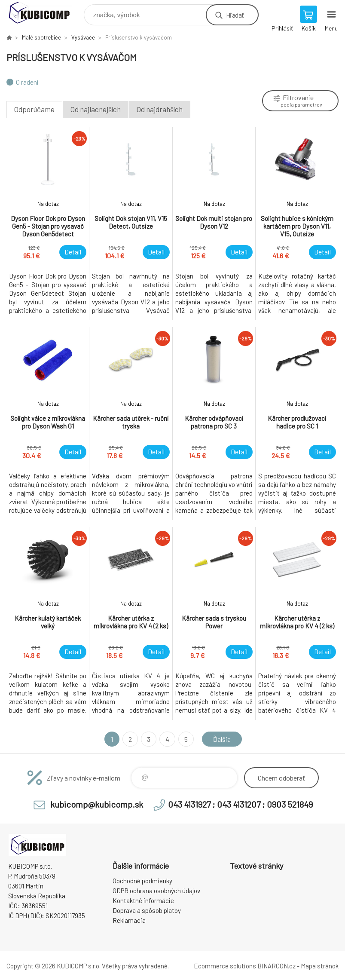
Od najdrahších (160, 109)
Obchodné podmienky (142, 881)
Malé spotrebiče (41, 37)
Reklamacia (129, 920)
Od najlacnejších (96, 109)
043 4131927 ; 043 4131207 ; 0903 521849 (240, 804)
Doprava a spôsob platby (147, 910)
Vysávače (83, 37)
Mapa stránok (320, 966)
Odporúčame (34, 109)
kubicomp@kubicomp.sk (97, 804)
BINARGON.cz (276, 966)
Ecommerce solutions (225, 966)
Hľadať (235, 15)
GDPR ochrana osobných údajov (156, 891)
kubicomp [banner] (44, 13)
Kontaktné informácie (143, 900)
